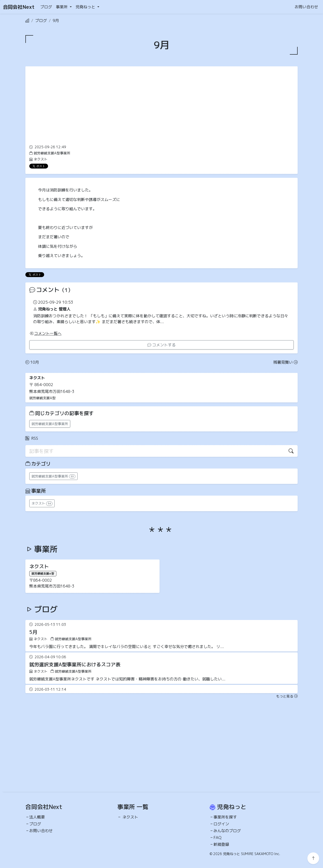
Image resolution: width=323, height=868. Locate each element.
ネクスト (130, 817)
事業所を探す (225, 817)
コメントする (161, 345)
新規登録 (221, 844)
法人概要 (37, 817)
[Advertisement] (161, 107)
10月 (32, 362)
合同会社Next (19, 7)
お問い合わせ (306, 7)
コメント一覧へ (45, 333)
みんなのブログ (227, 831)
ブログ (46, 7)
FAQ (217, 838)
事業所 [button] (62, 7)
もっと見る (287, 696)
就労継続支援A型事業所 (50, 424)
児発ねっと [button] (86, 7)
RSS (32, 438)
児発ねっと (232, 807)
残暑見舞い (285, 362)
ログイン (221, 824)
